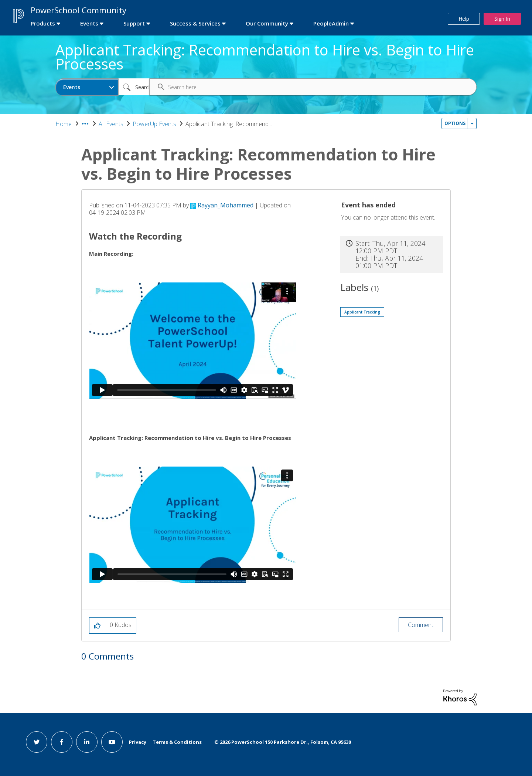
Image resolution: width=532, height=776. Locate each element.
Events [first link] (89, 23)
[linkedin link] (87, 742)
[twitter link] (37, 742)
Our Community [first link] (267, 23)
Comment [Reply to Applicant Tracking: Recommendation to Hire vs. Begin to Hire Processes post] (421, 625)
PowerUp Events (154, 124)
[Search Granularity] (87, 87)
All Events (111, 124)
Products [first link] (43, 23)
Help (464, 19)
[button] (97, 626)
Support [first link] (134, 23)
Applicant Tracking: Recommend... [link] (229, 124)
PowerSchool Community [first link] (79, 10)
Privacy (138, 742)
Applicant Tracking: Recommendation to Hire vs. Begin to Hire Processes (265, 57)
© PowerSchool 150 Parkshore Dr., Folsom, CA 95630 (283, 742)
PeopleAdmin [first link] (331, 23)
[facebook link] (62, 742)
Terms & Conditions (177, 742)
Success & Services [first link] (195, 23)
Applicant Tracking (362, 312)
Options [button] (455, 123)
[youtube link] (112, 742)
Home (64, 124)
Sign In (502, 19)
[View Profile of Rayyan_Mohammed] (226, 205)
